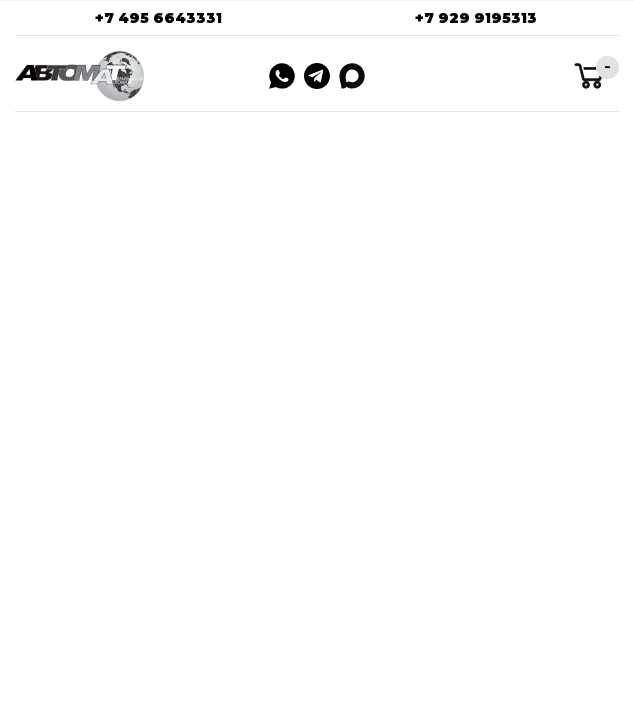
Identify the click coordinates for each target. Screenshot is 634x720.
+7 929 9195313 (476, 18)
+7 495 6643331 (158, 18)
